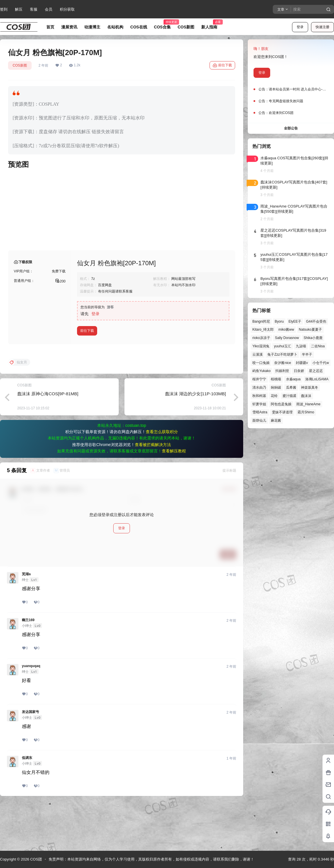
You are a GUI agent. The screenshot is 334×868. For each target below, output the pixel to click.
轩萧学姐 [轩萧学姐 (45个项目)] (259, 404)
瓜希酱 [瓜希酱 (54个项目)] (291, 387)
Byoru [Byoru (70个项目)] (279, 321)
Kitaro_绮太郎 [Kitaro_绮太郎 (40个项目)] (263, 330)
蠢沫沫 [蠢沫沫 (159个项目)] (306, 396)
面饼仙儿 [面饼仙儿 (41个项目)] (259, 421)
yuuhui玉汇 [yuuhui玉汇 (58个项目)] (282, 346)
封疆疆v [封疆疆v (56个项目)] (302, 363)
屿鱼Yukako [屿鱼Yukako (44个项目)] (261, 371)
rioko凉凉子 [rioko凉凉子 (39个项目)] (261, 338)
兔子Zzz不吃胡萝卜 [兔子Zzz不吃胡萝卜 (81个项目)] (282, 354)
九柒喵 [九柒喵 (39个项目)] (301, 346)
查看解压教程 (174, 497)
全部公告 (291, 128)
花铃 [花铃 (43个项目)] (274, 396)
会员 (49, 9)
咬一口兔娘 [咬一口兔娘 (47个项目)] (261, 363)
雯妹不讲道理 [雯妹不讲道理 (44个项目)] (282, 412)
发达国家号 (30, 758)
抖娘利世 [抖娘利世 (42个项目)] (282, 371)
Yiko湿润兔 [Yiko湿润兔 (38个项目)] (261, 346)
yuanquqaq (31, 712)
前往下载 (222, 65)
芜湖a (26, 620)
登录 (300, 27)
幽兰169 (28, 666)
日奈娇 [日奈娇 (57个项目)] (299, 371)
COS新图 (20, 65)
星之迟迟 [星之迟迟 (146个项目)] (316, 371)
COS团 (35, 859)
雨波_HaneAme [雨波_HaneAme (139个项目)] (308, 404)
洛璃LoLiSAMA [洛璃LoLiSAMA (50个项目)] (317, 379)
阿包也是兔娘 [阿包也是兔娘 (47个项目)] (281, 404)
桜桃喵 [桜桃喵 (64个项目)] (276, 379)
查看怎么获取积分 (162, 478)
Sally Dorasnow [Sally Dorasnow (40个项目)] (287, 338)
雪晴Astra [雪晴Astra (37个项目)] (260, 412)
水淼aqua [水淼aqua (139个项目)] (293, 379)
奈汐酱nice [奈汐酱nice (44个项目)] (283, 363)
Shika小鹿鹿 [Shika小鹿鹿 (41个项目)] (313, 338)
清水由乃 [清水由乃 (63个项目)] (259, 387)
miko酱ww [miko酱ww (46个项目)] (286, 330)
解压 (19, 9)
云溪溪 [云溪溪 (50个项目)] (258, 354)
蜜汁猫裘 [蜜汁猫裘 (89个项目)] (289, 396)
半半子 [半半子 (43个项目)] (307, 354)
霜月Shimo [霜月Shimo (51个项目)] (306, 412)
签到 (4, 9)
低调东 (27, 804)
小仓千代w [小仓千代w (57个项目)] (321, 363)
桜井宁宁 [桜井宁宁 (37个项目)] (259, 379)
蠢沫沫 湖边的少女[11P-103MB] (195, 440)
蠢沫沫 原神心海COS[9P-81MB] (48, 440)
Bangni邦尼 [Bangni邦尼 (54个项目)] (261, 321)
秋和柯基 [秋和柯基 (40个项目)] (259, 396)
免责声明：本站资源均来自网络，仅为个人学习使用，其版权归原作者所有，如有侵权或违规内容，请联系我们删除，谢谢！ (151, 859)
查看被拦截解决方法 (153, 491)
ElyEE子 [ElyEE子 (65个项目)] (295, 321)
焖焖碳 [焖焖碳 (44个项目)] (276, 387)
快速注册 (323, 27)
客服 (34, 9)
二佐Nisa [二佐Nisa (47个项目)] (318, 346)
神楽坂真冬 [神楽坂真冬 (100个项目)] (310, 387)
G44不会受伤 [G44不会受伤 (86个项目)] (316, 321)
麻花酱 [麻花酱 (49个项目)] (276, 421)
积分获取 (67, 9)
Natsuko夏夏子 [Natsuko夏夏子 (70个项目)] (310, 330)
